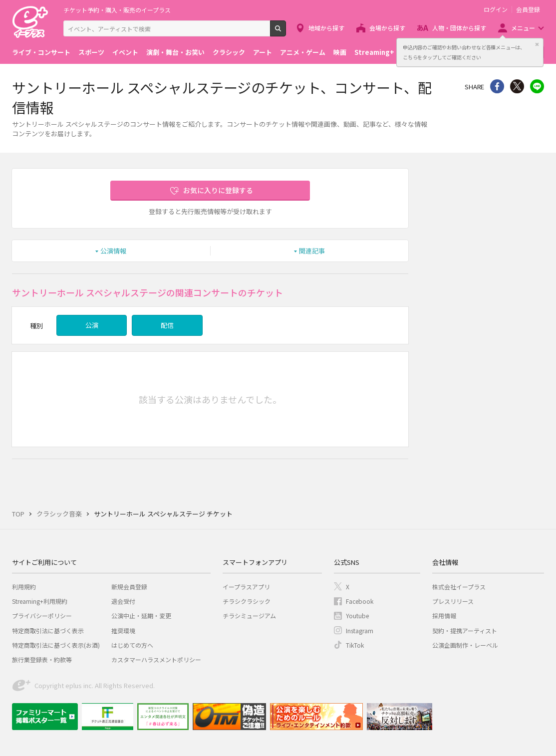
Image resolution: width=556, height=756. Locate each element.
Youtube (357, 616)
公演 (92, 325)
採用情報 (444, 616)
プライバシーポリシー (42, 616)
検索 (286, 32)
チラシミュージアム (249, 616)
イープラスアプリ (246, 587)
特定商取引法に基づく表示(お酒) (56, 645)
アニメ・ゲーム (303, 52)
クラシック (229, 52)
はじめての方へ (132, 645)
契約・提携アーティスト (465, 630)
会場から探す (387, 28)
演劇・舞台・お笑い (175, 52)
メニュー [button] (523, 28)
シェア (497, 86)
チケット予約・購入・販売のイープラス (117, 10)
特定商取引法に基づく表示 (48, 630)
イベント (125, 52)
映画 (340, 52)
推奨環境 (123, 630)
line (537, 86)
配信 (167, 325)
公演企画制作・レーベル (465, 645)
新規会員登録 (129, 587)
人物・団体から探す (459, 28)
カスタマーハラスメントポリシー (156, 659)
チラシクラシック (247, 601)
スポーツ (91, 52)
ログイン (496, 9)
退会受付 (123, 601)
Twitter (517, 86)
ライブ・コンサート (41, 52)
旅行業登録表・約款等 (42, 659)
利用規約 (24, 587)
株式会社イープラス (459, 587)
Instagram (360, 630)
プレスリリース (453, 601)
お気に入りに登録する (218, 190)
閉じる (537, 44)
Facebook (360, 601)
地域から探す (326, 28)
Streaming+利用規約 (40, 601)
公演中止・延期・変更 (141, 616)
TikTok (355, 645)
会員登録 (528, 9)
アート (263, 52)
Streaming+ (374, 52)
